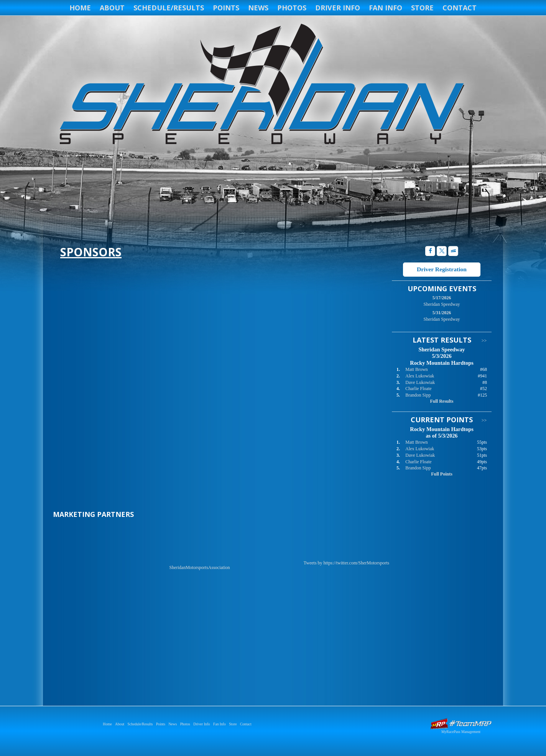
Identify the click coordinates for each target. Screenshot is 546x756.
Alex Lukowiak (420, 376)
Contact (460, 8)
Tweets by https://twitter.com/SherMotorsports (346, 563)
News (258, 8)
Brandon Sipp (418, 395)
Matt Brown (416, 369)
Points (226, 8)
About (112, 8)
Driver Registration (442, 269)
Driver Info (338, 8)
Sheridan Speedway (261, 85)
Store (422, 8)
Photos (292, 8)
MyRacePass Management (461, 732)
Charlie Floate (418, 389)
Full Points (442, 474)
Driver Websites (461, 724)
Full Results (442, 401)
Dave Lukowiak (420, 382)
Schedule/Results (169, 8)
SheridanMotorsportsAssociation (200, 567)
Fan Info (386, 8)
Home (80, 8)
